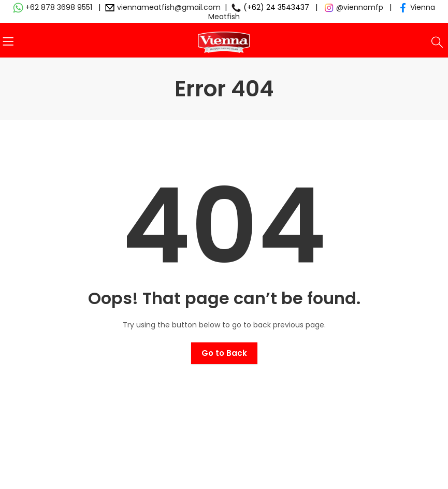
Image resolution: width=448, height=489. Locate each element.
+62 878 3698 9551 (59, 7)
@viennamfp (360, 7)
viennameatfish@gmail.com (169, 7)
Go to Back (224, 353)
